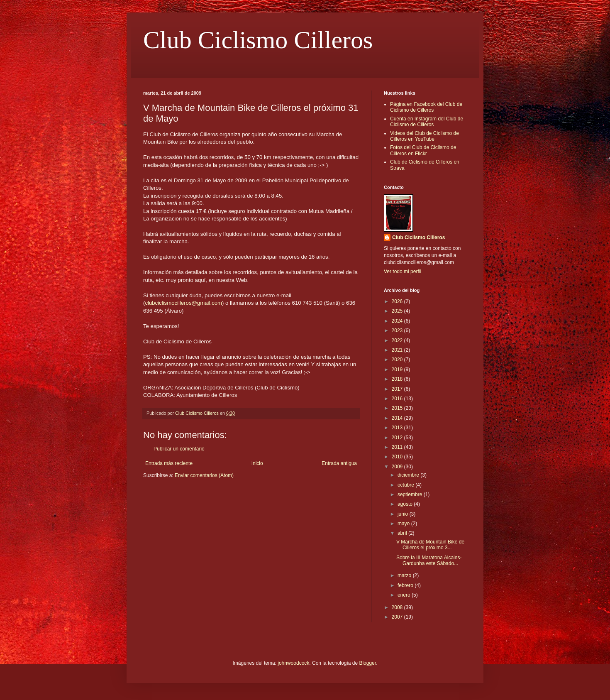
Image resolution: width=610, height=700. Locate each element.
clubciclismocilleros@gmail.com (183, 303)
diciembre (409, 475)
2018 (398, 379)
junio (404, 514)
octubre (406, 485)
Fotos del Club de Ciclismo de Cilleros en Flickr (423, 150)
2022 (398, 340)
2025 (398, 311)
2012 (398, 438)
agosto (406, 504)
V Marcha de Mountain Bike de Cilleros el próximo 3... (430, 545)
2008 (398, 607)
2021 (398, 350)
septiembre (411, 494)
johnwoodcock (293, 663)
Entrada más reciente (169, 463)
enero (405, 595)
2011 (398, 447)
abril (403, 533)
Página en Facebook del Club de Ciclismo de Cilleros (426, 107)
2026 (398, 301)
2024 (398, 321)
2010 (398, 457)
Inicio (257, 463)
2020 (398, 360)
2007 (398, 617)
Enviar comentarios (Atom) (204, 475)
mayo (404, 524)
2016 (398, 399)
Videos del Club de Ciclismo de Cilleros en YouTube (425, 136)
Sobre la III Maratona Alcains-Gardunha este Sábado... (429, 560)
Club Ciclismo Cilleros (258, 40)
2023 (398, 330)
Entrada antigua (339, 463)
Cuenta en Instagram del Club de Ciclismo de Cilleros (427, 122)
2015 (398, 408)
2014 (398, 418)
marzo (405, 575)
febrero (406, 585)
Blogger (367, 663)
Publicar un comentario (179, 449)
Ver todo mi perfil (403, 272)
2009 (398, 467)
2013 (398, 428)
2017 (398, 389)
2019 (398, 370)
